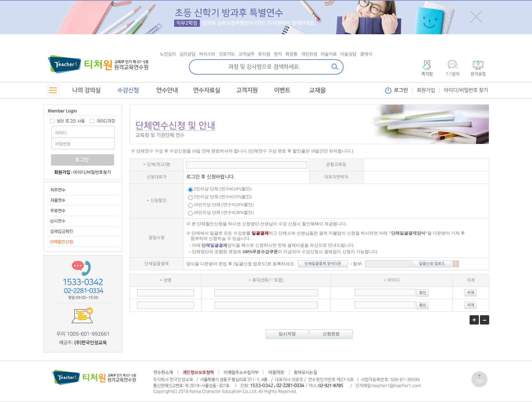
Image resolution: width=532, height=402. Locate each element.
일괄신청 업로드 (432, 264)
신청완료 (331, 334)
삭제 (471, 293)
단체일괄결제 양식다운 (323, 264)
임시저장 (287, 334)
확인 (422, 293)
